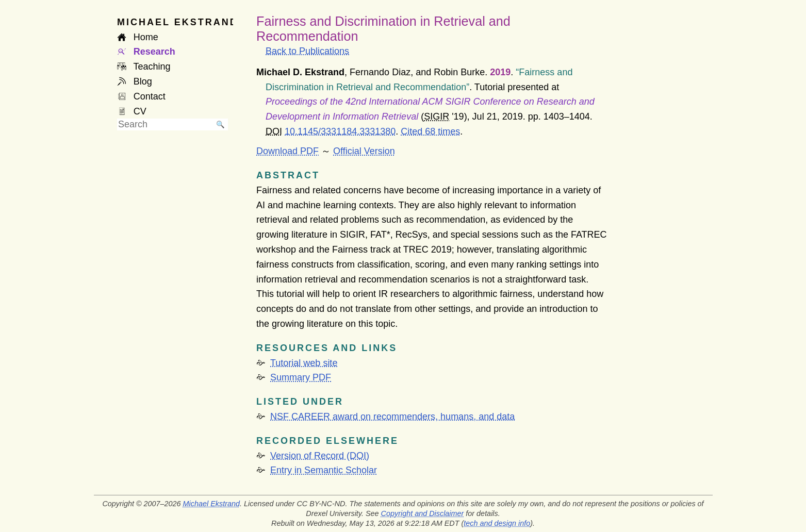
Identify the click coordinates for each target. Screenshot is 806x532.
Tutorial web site (304, 363)
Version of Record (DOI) (320, 456)
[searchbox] (165, 124)
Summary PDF (301, 377)
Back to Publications (307, 51)
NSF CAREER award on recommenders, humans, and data (392, 417)
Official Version (364, 151)
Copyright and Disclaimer (423, 513)
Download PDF (287, 151)
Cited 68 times (430, 131)
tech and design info (497, 523)
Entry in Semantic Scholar (324, 470)
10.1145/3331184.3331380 (340, 131)
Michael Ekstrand (211, 504)
